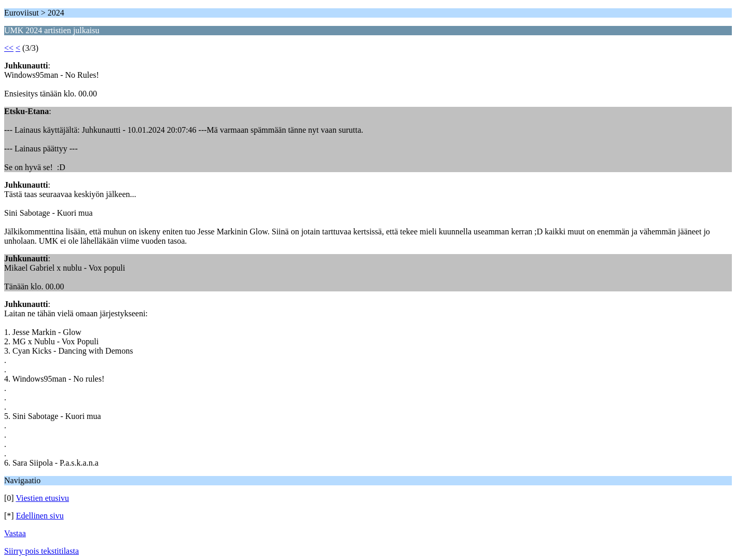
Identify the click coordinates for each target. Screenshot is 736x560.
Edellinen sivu (40, 516)
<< (9, 48)
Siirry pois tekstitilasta (41, 551)
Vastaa (15, 533)
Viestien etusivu (42, 498)
